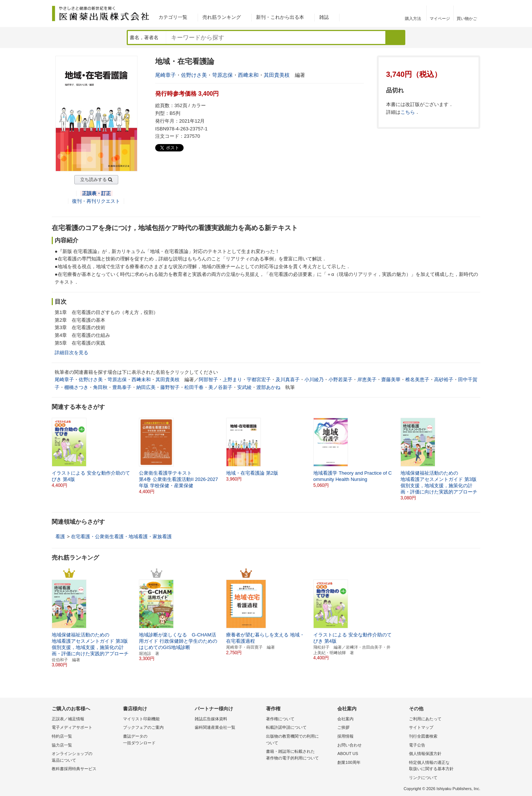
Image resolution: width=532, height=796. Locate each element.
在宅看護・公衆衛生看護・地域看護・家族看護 (121, 537)
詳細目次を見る (71, 353)
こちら (408, 112)
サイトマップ (421, 727)
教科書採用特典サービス (74, 769)
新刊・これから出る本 (280, 17)
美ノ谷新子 (220, 387)
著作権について (280, 719)
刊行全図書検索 (423, 736)
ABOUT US (348, 754)
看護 (60, 537)
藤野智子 (170, 387)
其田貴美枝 (277, 75)
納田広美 (146, 387)
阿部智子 (208, 380)
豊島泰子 (122, 387)
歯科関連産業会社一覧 (215, 727)
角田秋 (100, 387)
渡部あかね (268, 387)
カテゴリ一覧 (173, 17)
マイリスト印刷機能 (141, 719)
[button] (475, 453)
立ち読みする (93, 180)
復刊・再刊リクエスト (96, 201)
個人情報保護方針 (425, 754)
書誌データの (157, 740)
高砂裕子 (444, 380)
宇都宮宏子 (259, 380)
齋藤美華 (391, 380)
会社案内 (345, 719)
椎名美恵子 (417, 380)
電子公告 (417, 745)
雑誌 (324, 17)
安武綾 (244, 387)
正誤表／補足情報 (68, 719)
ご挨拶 (343, 727)
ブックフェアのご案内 (143, 727)
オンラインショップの (86, 757)
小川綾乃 (314, 380)
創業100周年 (349, 762)
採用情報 (345, 736)
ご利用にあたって (425, 719)
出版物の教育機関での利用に (300, 740)
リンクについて (423, 778)
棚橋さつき (76, 387)
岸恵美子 (367, 380)
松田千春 (194, 387)
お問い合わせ (349, 745)
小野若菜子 (340, 380)
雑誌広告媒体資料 (211, 719)
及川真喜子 (288, 380)
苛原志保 (222, 75)
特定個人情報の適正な (443, 766)
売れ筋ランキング (222, 17)
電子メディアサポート (72, 727)
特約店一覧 (62, 736)
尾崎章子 (166, 75)
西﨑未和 (248, 75)
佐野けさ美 (194, 75)
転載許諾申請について (286, 727)
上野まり (232, 380)
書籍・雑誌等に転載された (300, 755)
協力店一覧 (62, 745)
